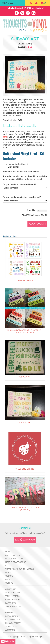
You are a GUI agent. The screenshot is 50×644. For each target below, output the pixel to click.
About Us (10, 630)
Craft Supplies (13, 600)
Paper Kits (10, 603)
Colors (9, 576)
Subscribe (8, 641)
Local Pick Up (12, 616)
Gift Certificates (14, 555)
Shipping (10, 613)
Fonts (8, 573)
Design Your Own (14, 559)
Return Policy (13, 620)
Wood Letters (13, 593)
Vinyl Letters (12, 596)
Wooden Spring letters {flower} (25, 509)
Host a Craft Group (16, 562)
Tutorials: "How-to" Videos (20, 569)
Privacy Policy (13, 623)
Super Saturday (13, 606)
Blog (8, 566)
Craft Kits (11, 589)
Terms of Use (12, 627)
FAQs (8, 579)
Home (8, 552)
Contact (10, 583)
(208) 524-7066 (25, 540)
